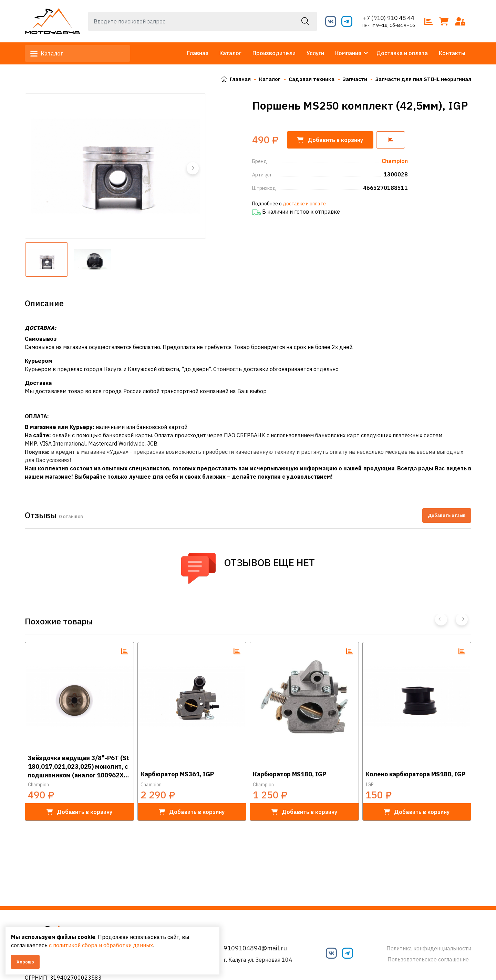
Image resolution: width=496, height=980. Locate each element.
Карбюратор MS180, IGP (290, 774)
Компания (348, 53)
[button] (192, 168)
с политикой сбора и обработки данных (110, 945)
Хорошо (25, 962)
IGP (370, 785)
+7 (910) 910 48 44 (388, 18)
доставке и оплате (304, 204)
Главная (198, 53)
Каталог (49, 53)
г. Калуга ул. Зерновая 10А (258, 960)
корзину (332, 140)
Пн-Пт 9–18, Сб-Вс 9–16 (388, 25)
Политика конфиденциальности (429, 948)
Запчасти (351, 79)
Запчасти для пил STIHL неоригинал (422, 79)
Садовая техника (306, 79)
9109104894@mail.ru (255, 948)
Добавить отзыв (447, 515)
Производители (274, 53)
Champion (38, 785)
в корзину (79, 812)
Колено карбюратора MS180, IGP (415, 774)
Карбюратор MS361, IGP (177, 774)
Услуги (315, 53)
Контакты (452, 53)
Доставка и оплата (402, 53)
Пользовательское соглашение (428, 959)
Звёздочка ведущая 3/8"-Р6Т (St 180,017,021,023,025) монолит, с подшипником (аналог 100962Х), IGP (79, 766)
